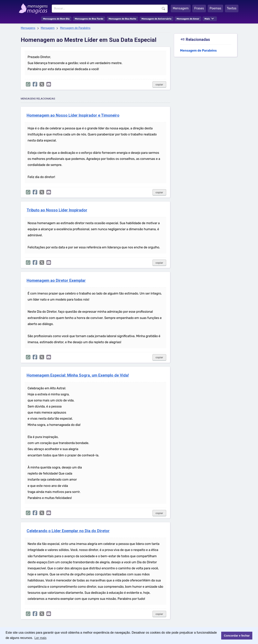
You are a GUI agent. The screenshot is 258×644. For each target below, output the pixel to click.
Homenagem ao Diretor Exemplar (56, 281)
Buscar (163, 9)
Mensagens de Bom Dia (56, 19)
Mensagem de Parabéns (75, 28)
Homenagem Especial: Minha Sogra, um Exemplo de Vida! (78, 375)
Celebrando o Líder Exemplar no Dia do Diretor (68, 531)
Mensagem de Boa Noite (123, 19)
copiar (159, 85)
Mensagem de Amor (188, 19)
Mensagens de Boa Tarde (89, 19)
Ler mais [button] (40, 638)
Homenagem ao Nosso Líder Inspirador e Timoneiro (73, 115)
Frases (199, 8)
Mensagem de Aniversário (157, 19)
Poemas (216, 8)
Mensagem (181, 8)
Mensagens (28, 28)
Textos (232, 8)
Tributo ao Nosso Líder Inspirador (57, 210)
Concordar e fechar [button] (237, 636)
